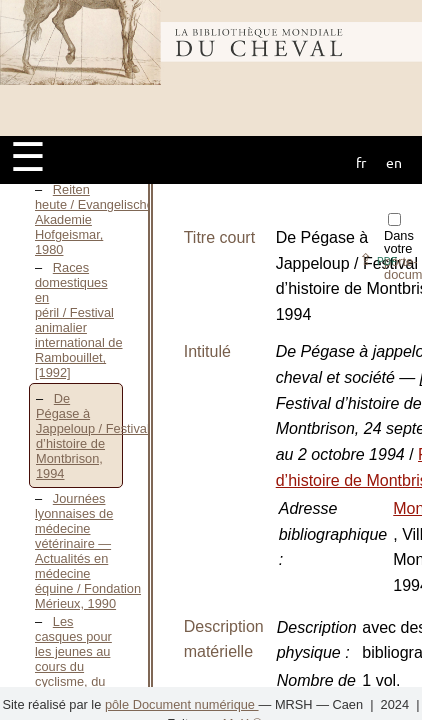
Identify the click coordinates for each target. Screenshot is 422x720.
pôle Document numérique (182, 704)
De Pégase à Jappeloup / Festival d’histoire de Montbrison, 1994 (93, 436)
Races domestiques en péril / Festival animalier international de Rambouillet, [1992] (79, 320)
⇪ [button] (378, 259)
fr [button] (361, 162)
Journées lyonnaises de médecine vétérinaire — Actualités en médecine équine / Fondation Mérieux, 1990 (88, 551)
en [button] (394, 162)
